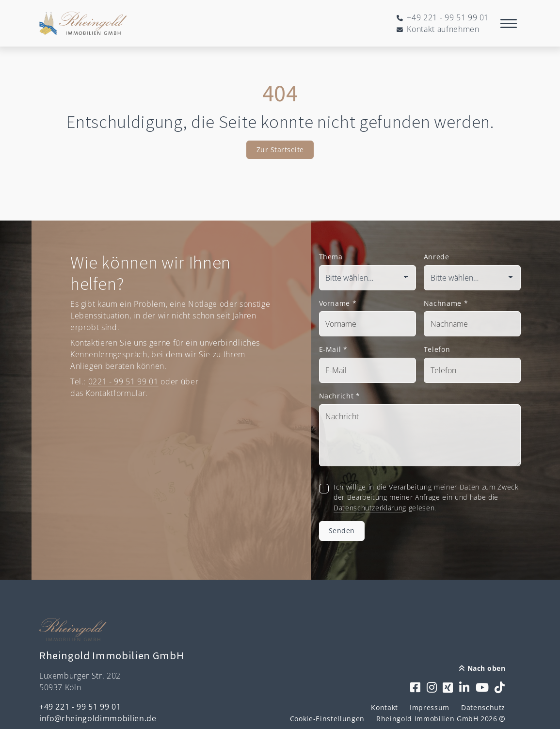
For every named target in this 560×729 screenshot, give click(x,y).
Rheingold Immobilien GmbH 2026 (441, 719)
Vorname (338, 303)
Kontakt (384, 707)
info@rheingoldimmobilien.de (98, 718)
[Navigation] (509, 23)
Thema (331, 257)
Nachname (446, 303)
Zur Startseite (280, 150)
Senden (342, 531)
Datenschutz (483, 707)
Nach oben (482, 668)
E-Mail (333, 349)
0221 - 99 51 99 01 (123, 381)
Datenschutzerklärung (370, 508)
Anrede (437, 257)
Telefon (437, 349)
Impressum (430, 707)
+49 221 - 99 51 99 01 (80, 707)
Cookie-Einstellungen (327, 719)
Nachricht (340, 396)
